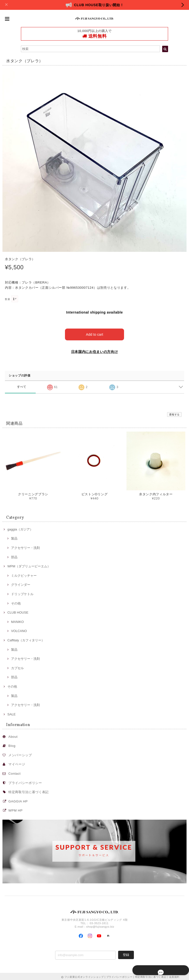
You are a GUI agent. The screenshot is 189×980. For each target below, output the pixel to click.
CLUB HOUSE (18, 611)
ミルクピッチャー (24, 575)
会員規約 (174, 976)
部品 (14, 556)
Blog (12, 745)
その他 (16, 602)
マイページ (17, 763)
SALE (12, 713)
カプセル (17, 667)
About (13, 735)
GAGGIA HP (18, 800)
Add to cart (95, 333)
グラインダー (21, 584)
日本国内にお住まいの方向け (95, 351)
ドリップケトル (22, 593)
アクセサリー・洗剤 (25, 547)
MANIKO (17, 621)
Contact (15, 773)
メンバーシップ (20, 754)
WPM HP (16, 809)
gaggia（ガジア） (20, 528)
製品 (14, 537)
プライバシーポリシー (25, 782)
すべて (22, 386)
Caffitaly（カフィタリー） (26, 639)
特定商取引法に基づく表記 (29, 791)
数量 (8, 299)
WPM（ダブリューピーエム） (29, 565)
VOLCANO (19, 630)
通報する (174, 414)
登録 (126, 954)
